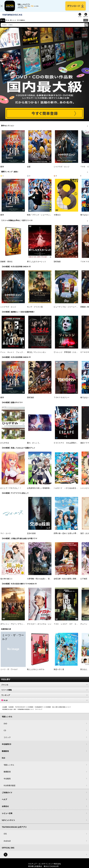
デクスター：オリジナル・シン (39, 626)
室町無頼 (57, 264)
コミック (18, 22)
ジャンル (44, 687)
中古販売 (7, 781)
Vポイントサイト (8, 822)
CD (11, 22)
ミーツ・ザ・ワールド (9, 672)
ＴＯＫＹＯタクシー (61, 400)
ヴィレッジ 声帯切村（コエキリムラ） (69, 355)
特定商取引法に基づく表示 (9, 712)
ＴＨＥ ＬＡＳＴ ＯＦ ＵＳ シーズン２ (71, 626)
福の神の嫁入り (6, 581)
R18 (86, 22)
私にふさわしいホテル (36, 672)
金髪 (29, 169)
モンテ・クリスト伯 (35, 309)
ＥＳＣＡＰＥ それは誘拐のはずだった (69, 445)
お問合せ (5, 809)
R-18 (44, 703)
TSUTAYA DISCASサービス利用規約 (24, 709)
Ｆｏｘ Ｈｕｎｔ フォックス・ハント (16, 355)
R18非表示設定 (10, 788)
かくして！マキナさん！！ (11, 490)
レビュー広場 (7, 816)
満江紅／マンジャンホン (37, 355)
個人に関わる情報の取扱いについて (62, 709)
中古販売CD (28, 22)
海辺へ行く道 (59, 672)
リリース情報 (44, 692)
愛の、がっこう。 (34, 445)
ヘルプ (4, 802)
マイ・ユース (6, 536)
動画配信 (5, 753)
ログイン (86, 19)
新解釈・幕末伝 (6, 264)
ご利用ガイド (7, 795)
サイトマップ (39, 712)
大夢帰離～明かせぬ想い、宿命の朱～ (42, 581)
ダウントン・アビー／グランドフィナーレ (17, 626)
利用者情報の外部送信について (26, 712)
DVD (4, 22)
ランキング (44, 697)
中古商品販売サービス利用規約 (43, 709)
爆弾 (2, 169)
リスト (80, 19)
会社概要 (5, 709)
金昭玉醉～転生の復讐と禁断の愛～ (68, 581)
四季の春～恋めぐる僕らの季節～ (67, 536)
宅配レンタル (9, 767)
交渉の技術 (31, 536)
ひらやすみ (5, 445)
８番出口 (57, 217)
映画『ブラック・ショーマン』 (39, 217)
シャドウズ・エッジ (61, 169)
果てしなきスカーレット (37, 264)
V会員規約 (11, 709)
